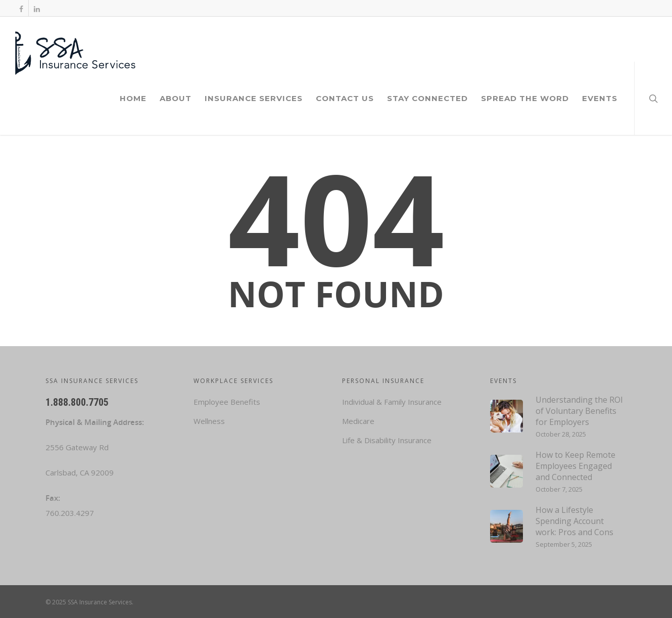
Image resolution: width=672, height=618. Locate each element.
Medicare (358, 421)
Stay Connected (427, 98)
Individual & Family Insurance (392, 402)
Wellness (209, 421)
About (176, 98)
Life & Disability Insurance (387, 440)
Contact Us (345, 98)
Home (133, 98)
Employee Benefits (227, 402)
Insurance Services (254, 98)
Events (600, 98)
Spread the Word (525, 98)
